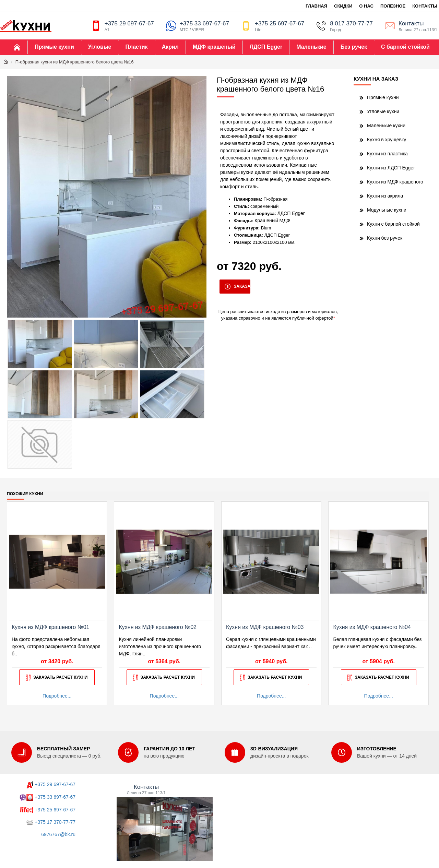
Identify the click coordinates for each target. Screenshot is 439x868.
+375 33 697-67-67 (55, 797)
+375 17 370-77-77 (55, 822)
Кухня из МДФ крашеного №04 (372, 627)
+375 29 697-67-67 (55, 784)
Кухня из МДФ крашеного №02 (157, 627)
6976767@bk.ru (58, 834)
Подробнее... (57, 696)
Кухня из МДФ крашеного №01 (50, 627)
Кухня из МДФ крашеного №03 (265, 627)
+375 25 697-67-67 (55, 810)
